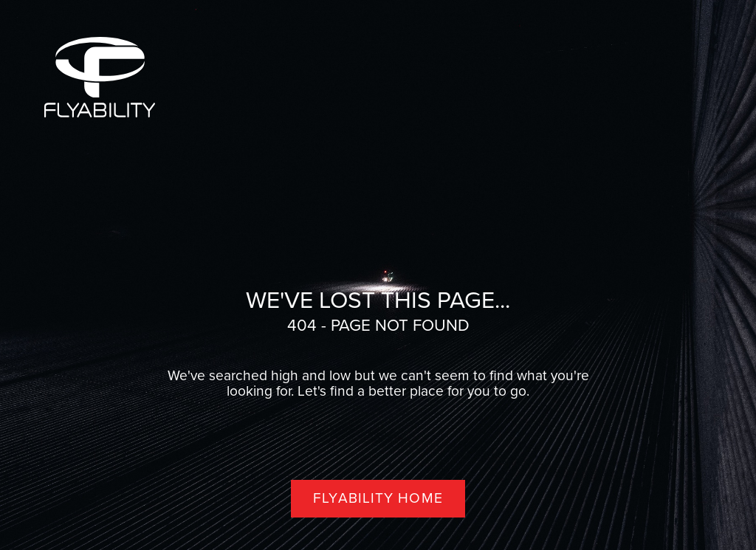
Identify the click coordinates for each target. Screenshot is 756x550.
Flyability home (378, 498)
